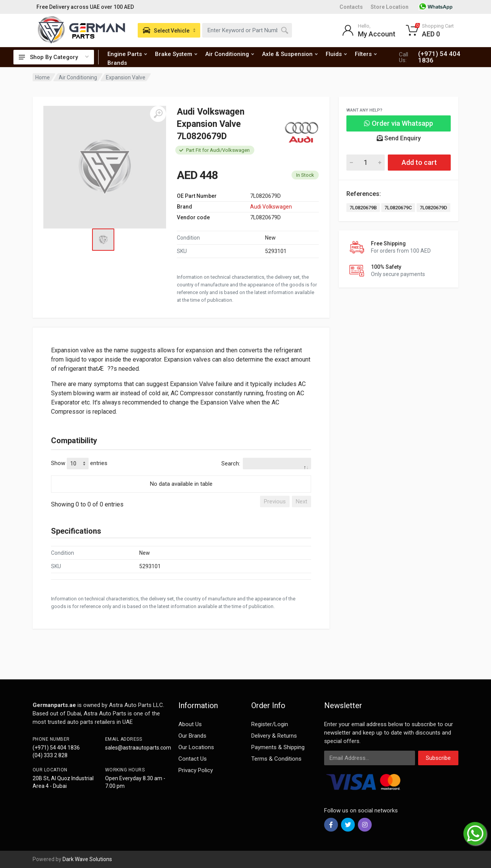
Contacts (351, 7)
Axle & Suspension (290, 54)
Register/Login (270, 724)
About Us (190, 724)
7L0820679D (433, 208)
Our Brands (192, 736)
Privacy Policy (196, 770)
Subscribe (438, 758)
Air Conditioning (230, 54)
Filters (366, 54)
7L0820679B (363, 208)
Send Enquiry (399, 138)
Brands (117, 63)
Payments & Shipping (278, 747)
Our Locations (196, 747)
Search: (266, 464)
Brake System (176, 54)
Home (43, 77)
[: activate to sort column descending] (181, 474)
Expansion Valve (126, 77)
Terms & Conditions (276, 759)
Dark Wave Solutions (87, 859)
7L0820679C (398, 208)
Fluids (336, 54)
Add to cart (419, 162)
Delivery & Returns (274, 736)
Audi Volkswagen (271, 207)
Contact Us (193, 759)
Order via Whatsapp (399, 123)
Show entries (79, 464)
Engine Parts (127, 54)
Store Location (390, 7)
